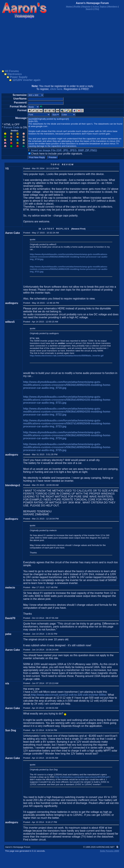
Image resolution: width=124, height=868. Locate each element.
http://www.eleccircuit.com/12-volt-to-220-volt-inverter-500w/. (69, 695)
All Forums (12, 71)
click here (56, 89)
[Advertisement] (62, 44)
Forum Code (12, 127)
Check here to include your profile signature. (57, 154)
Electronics (15, 74)
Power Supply (19, 77)
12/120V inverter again (26, 80)
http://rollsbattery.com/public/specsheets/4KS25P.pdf (82, 777)
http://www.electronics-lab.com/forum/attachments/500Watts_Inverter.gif (67, 356)
